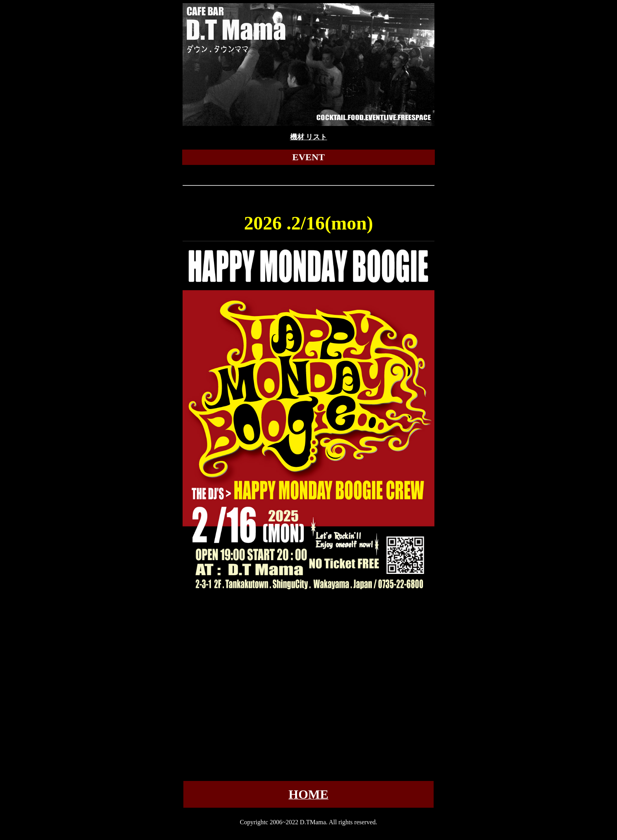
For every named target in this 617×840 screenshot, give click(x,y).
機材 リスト (309, 137)
